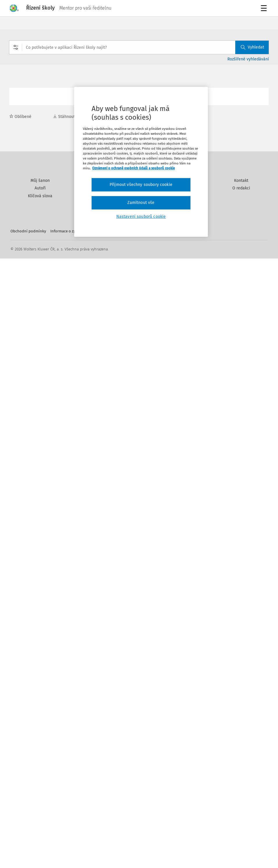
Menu (265, 9)
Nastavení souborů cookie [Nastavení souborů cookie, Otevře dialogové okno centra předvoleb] (141, 217)
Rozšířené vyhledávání (248, 59)
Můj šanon (40, 181)
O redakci (241, 188)
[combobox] (139, 47)
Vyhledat (252, 47)
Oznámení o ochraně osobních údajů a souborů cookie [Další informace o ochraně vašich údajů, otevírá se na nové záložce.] (133, 168)
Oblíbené (20, 117)
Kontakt (241, 181)
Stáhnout (64, 117)
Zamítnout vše (141, 203)
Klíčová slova (40, 196)
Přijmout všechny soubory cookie (141, 185)
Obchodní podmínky (28, 231)
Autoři (40, 188)
